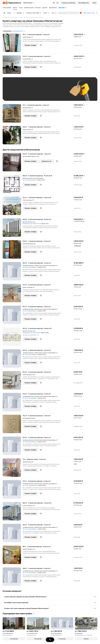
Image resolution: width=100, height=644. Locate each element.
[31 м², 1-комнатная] (13, 114)
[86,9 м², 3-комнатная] (13, 185)
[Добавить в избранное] (41, 45)
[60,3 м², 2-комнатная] (13, 338)
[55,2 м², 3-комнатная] (13, 316)
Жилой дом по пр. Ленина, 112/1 (31, 224)
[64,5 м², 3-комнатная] (13, 359)
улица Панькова (27, 462)
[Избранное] (54, 3)
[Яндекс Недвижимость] (13, 3)
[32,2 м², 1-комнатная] (13, 207)
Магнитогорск (26, 178)
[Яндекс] (4, 3)
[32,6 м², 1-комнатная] (13, 250)
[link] (94, 3)
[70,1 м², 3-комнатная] (13, 490)
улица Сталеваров (28, 287)
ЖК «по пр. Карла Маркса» (30, 267)
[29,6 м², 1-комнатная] (13, 577)
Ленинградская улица (28, 418)
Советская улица (27, 200)
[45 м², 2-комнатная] (13, 44)
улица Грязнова (27, 37)
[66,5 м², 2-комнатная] (13, 512)
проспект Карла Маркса (29, 156)
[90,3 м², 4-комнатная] (13, 272)
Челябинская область (28, 266)
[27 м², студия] (13, 468)
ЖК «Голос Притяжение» (29, 180)
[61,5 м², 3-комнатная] (13, 294)
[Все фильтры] (4, 13)
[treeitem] (7, 8)
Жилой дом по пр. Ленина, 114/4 (31, 333)
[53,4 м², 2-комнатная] (13, 447)
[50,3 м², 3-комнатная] (13, 534)
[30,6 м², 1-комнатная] (13, 136)
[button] (57, 3)
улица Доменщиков (28, 244)
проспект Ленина (27, 222)
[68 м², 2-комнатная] (13, 556)
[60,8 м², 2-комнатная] (13, 228)
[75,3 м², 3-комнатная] (13, 425)
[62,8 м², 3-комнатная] (13, 163)
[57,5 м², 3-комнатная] (13, 65)
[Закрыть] (97, 13)
